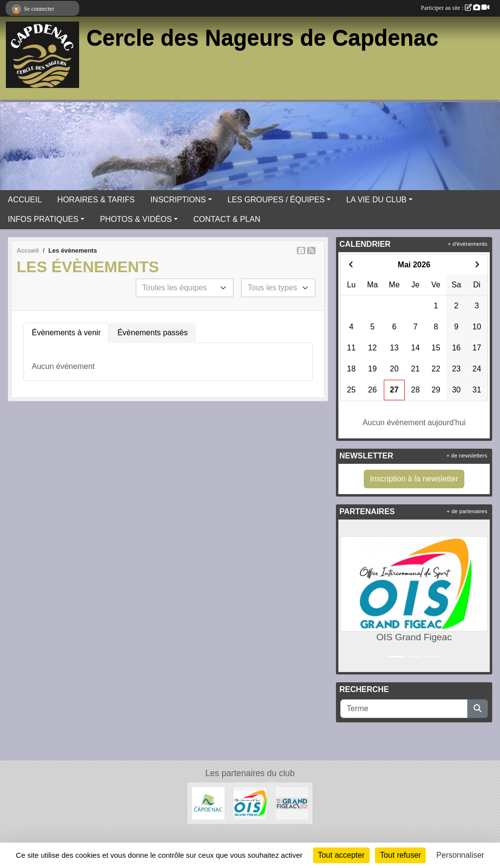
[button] (348, 596)
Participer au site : (455, 8)
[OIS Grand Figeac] (250, 803)
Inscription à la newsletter (414, 479)
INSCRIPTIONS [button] (178, 200)
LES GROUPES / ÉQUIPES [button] (276, 200)
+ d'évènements (468, 244)
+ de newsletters (467, 456)
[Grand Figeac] (292, 803)
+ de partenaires (467, 511)
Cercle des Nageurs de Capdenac (262, 38)
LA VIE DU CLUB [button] (376, 200)
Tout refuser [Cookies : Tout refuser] (400, 855)
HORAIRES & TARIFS (96, 200)
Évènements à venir (66, 333)
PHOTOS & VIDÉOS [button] (136, 219)
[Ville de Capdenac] (208, 803)
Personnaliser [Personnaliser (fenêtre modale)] (460, 855)
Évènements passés (152, 333)
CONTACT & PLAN (227, 219)
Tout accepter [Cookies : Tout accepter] (341, 855)
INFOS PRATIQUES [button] (43, 219)
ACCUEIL (25, 200)
